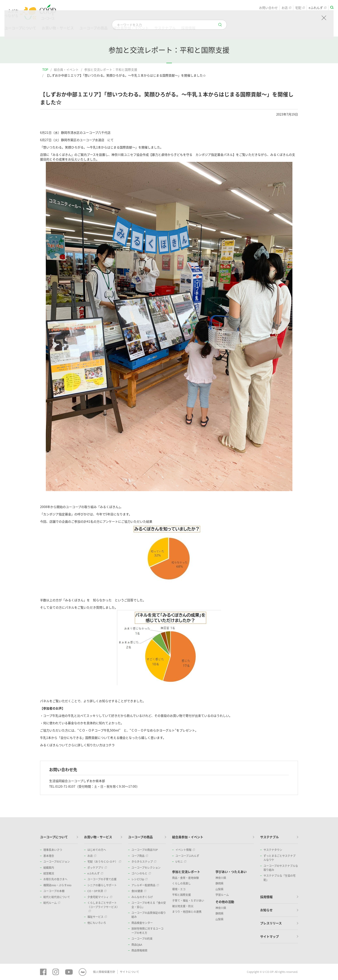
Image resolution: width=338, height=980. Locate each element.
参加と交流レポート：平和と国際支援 (111, 69)
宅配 (300, 8)
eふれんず (318, 8)
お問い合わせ (268, 8)
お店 (286, 8)
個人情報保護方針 (104, 972)
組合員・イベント (66, 69)
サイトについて (128, 972)
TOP (45, 69)
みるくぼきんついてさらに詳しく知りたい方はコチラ (77, 745)
